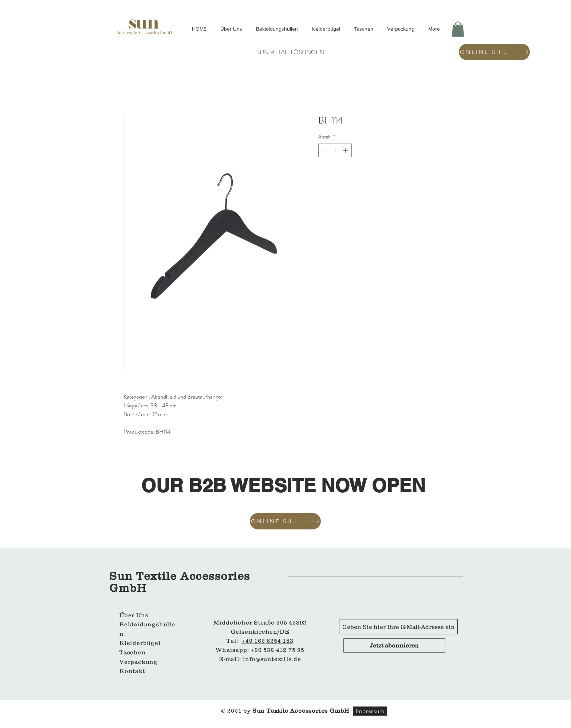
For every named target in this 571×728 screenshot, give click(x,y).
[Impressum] (370, 711)
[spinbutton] (335, 150)
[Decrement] (324, 150)
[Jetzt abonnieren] (394, 645)
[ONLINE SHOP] (494, 52)
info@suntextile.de (272, 659)
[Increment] (346, 150)
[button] (458, 29)
